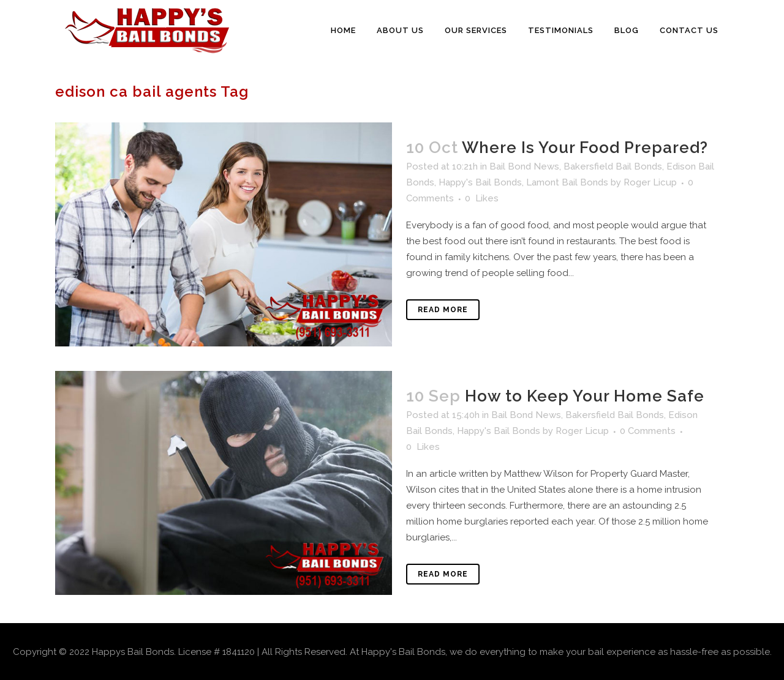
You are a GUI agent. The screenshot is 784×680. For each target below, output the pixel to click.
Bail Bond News (524, 166)
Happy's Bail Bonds (480, 182)
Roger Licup (650, 182)
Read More (443, 310)
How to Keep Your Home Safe (585, 396)
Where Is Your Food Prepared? (585, 148)
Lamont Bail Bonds (567, 182)
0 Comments (648, 431)
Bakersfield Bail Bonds (613, 166)
